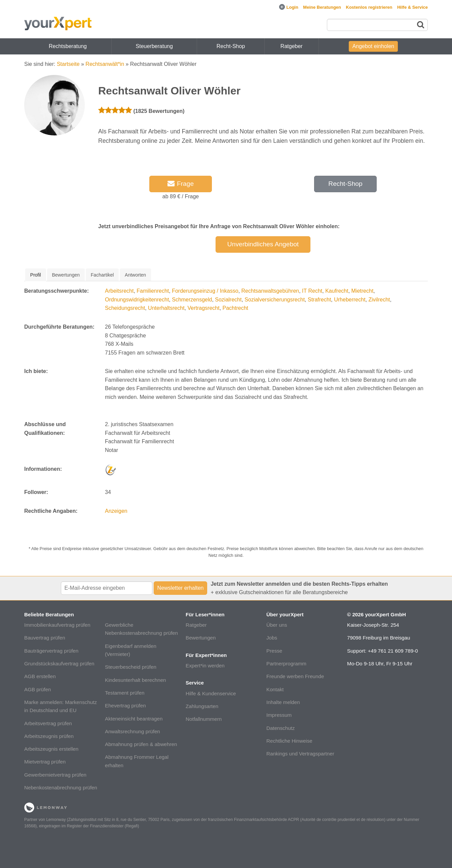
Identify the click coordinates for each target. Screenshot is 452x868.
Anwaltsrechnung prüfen (133, 731)
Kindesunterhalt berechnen (136, 680)
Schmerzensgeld (192, 300)
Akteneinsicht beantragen (134, 719)
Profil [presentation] (36, 275)
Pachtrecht (235, 308)
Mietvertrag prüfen (45, 762)
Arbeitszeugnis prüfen (49, 736)
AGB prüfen (37, 689)
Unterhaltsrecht (166, 308)
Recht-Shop (231, 46)
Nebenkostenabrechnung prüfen (61, 788)
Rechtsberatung (68, 46)
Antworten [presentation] (135, 275)
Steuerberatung (154, 46)
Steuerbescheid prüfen (131, 667)
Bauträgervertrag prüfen (51, 651)
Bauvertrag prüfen (45, 638)
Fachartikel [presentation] (102, 275)
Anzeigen (116, 511)
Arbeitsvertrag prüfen (48, 723)
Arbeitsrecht (119, 291)
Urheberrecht (350, 300)
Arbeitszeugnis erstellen (51, 749)
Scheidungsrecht (125, 308)
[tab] (36, 275)
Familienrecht (153, 291)
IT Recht (312, 291)
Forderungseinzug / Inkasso (205, 291)
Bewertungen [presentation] (66, 275)
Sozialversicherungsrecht (275, 300)
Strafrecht (319, 300)
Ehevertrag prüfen (125, 706)
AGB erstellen (40, 676)
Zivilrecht (379, 300)
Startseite (68, 64)
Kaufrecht (337, 291)
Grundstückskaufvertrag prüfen (59, 664)
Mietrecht (363, 291)
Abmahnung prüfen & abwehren (141, 744)
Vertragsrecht (203, 308)
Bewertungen (201, 638)
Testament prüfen (125, 693)
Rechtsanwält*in (105, 64)
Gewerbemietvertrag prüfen (55, 775)
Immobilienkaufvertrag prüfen (57, 625)
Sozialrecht (228, 300)
